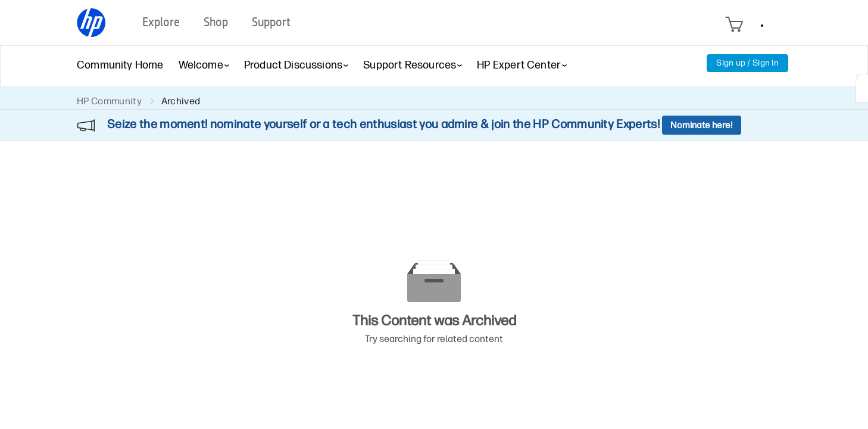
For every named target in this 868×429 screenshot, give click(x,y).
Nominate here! (702, 125)
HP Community (109, 101)
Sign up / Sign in (747, 63)
